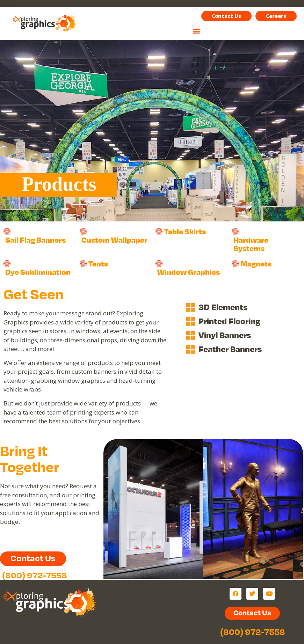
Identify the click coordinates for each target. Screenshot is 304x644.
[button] (276, 16)
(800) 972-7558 (35, 575)
